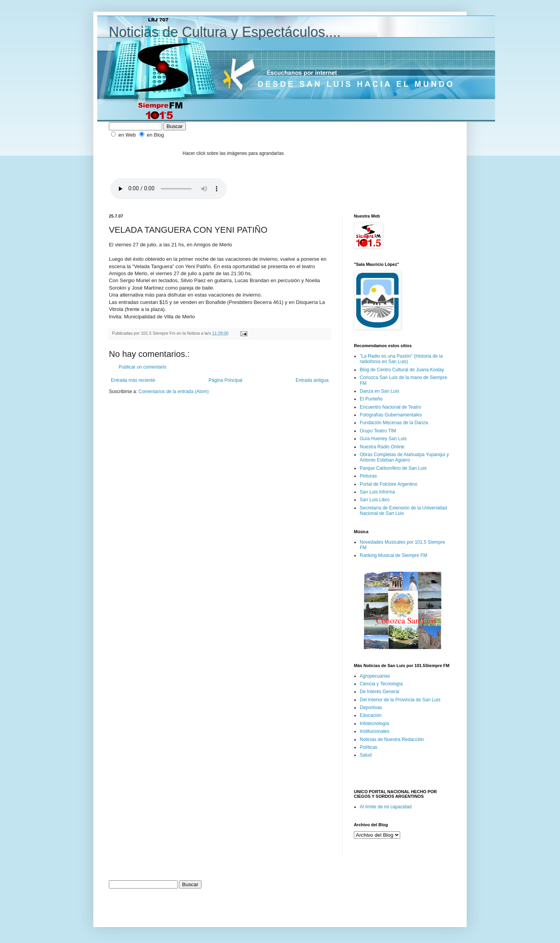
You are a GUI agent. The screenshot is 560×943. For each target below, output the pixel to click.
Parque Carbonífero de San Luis (393, 468)
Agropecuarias (375, 676)
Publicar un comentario (143, 367)
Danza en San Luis (379, 391)
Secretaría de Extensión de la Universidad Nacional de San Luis (403, 511)
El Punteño (371, 399)
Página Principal (225, 380)
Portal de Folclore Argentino (388, 484)
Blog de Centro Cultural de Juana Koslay (402, 370)
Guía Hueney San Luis (383, 439)
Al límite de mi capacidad (386, 807)
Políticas (368, 747)
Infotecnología (374, 723)
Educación (371, 715)
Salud (366, 755)
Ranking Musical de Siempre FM (393, 555)
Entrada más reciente (133, 380)
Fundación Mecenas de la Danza (394, 423)
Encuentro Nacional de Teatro (390, 407)
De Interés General (379, 692)
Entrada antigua (312, 380)
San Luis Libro (375, 500)
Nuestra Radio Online (382, 447)
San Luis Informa (377, 492)
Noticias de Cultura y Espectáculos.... (225, 32)
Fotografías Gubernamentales (391, 415)
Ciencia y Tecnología (381, 684)
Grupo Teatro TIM (378, 431)
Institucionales (374, 731)
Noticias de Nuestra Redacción (392, 739)
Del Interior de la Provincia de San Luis (400, 700)
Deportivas (371, 708)
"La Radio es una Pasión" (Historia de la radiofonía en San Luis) (401, 359)
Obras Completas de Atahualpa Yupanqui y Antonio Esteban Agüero (404, 457)
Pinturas (368, 476)
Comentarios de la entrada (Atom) (174, 392)
